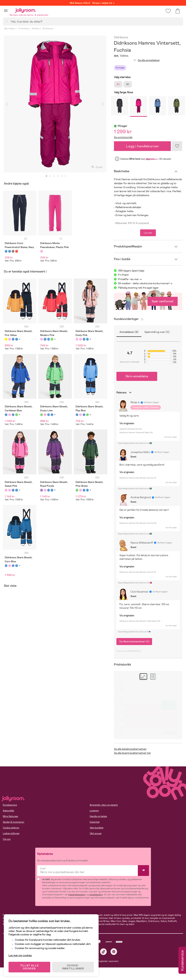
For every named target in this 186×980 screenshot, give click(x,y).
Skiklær (36, 28)
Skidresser (48, 28)
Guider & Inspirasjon (14, 822)
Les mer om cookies (20, 955)
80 (118, 84)
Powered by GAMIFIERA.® (129, 651)
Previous (7, 104)
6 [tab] (65, 176)
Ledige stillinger (11, 833)
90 (128, 84)
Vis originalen (127, 423)
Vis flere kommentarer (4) (134, 641)
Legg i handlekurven (142, 146)
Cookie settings (11, 828)
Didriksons (121, 38)
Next (103, 104)
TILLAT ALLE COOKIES (29, 967)
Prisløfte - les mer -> (130, 279)
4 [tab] (58, 176)
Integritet (95, 822)
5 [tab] (62, 176)
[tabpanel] (55, 104)
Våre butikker (97, 828)
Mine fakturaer (11, 816)
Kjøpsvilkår (9, 811)
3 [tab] (54, 176)
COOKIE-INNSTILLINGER (73, 967)
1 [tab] (46, 176)
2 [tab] (50, 176)
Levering (94, 811)
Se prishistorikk (123, 137)
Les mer (148, 233)
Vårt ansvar (96, 833)
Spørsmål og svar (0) (157, 332)
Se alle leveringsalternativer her (132, 753)
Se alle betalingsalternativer (130, 749)
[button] (6, 11)
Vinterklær (23, 28)
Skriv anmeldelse (137, 376)
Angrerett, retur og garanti (104, 805)
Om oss (7, 839)
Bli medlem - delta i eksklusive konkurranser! (144, 283)
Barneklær (9, 28)
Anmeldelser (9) (129, 332)
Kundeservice (10, 805)
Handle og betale (98, 816)
